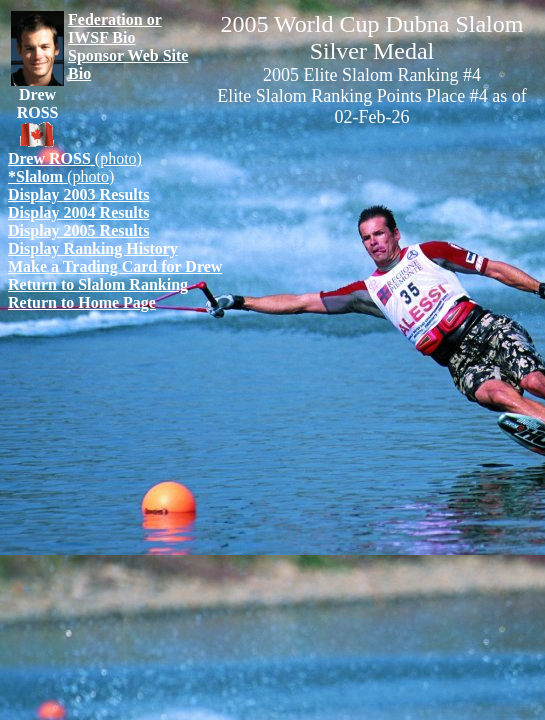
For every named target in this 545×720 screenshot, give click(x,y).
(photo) (75, 158)
